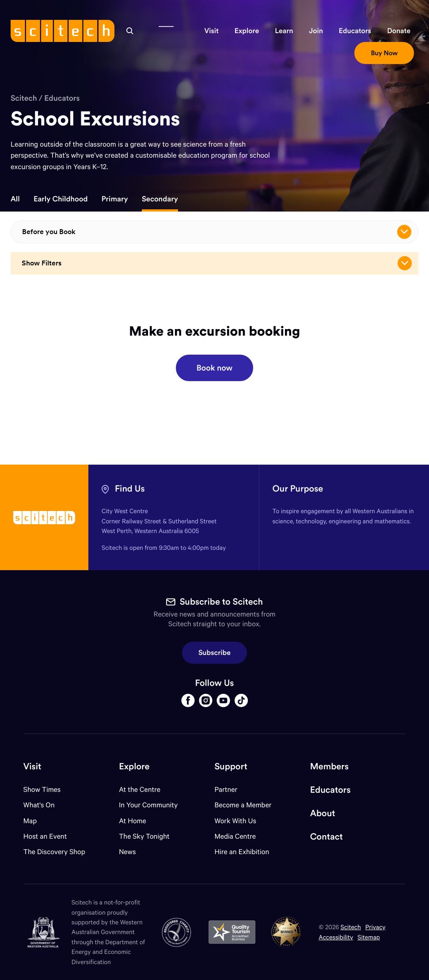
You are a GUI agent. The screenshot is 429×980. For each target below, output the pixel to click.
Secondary (160, 199)
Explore (134, 766)
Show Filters (217, 263)
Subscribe (214, 653)
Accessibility (336, 937)
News (127, 852)
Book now (214, 368)
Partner (226, 789)
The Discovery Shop (54, 852)
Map (36, 821)
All (15, 199)
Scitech (24, 98)
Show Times (42, 789)
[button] (211, 31)
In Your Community (148, 805)
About (323, 813)
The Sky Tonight (144, 836)
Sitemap (369, 937)
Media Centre (235, 836)
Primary (115, 199)
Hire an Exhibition (242, 852)
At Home (133, 821)
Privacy (376, 927)
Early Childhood (61, 199)
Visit (32, 766)
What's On (39, 805)
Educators (62, 98)
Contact (326, 837)
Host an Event (45, 836)
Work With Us (235, 821)
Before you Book (217, 232)
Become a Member (243, 805)
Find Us (130, 489)
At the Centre (140, 789)
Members (329, 766)
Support (231, 766)
